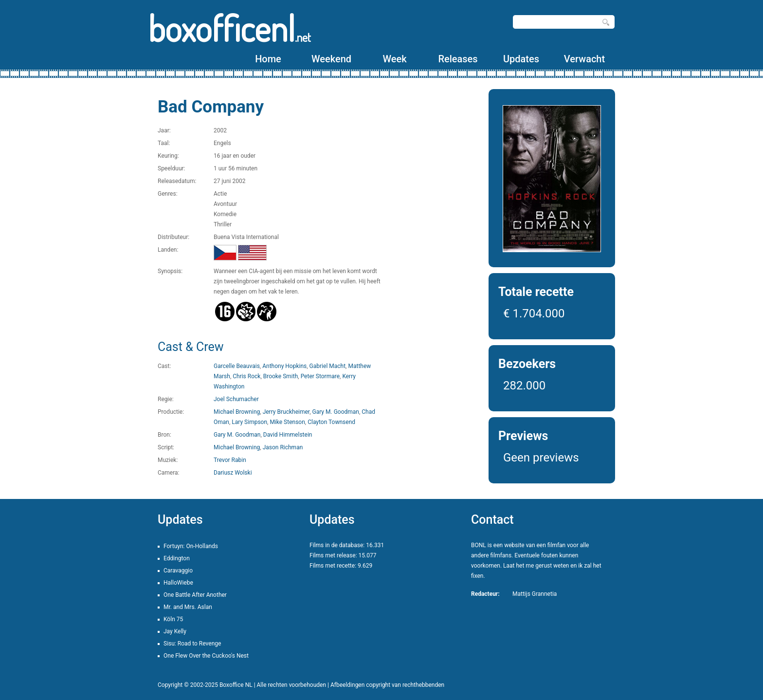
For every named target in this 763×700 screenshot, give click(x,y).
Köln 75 (173, 619)
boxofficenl (229, 28)
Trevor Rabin (230, 460)
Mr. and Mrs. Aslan (188, 607)
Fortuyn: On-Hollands (191, 546)
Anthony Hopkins (284, 366)
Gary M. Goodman (336, 412)
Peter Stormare (320, 376)
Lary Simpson (249, 422)
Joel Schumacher (236, 399)
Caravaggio (178, 571)
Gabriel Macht (328, 366)
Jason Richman (283, 447)
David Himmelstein (288, 435)
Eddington (177, 558)
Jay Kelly (175, 631)
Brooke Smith (281, 376)
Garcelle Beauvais (237, 366)
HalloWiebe (178, 583)
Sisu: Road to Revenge (192, 644)
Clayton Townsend (331, 422)
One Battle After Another (195, 595)
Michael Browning (237, 412)
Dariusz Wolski (233, 473)
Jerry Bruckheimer (286, 412)
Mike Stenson (287, 422)
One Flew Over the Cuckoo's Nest (206, 656)
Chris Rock (246, 376)
